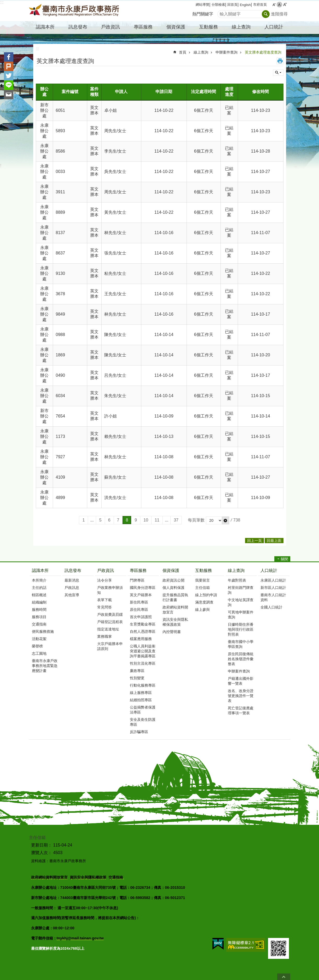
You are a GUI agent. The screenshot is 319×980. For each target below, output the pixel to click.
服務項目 (39, 617)
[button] (225, 520)
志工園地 (39, 653)
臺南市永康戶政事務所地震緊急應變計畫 (45, 666)
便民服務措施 (43, 631)
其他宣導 (72, 595)
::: (2, 2)
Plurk (9, 66)
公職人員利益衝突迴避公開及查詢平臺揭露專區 (143, 651)
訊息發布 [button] (78, 27)
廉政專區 (137, 671)
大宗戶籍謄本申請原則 (110, 646)
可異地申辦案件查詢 (241, 615)
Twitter (9, 76)
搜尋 (222, 13)
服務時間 (39, 610)
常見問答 (105, 607)
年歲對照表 (237, 580)
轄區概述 (39, 595)
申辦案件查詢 (227, 52)
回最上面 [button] (274, 541)
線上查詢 (201, 52)
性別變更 (137, 678)
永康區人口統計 (273, 580)
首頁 (183, 52)
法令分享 (105, 580)
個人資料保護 (173, 588)
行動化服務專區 (143, 685)
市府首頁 (260, 5)
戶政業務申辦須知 (110, 590)
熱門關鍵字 (203, 14)
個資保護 (171, 570)
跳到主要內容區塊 (3, 3)
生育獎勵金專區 (143, 624)
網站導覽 (202, 5)
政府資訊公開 (173, 580)
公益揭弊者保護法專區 (143, 710)
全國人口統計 (271, 607)
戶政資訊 (106, 570)
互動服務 (204, 570)
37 (176, 520)
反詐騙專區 (139, 732)
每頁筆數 (196, 520)
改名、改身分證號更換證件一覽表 (241, 696)
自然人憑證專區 (143, 631)
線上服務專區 (141, 693)
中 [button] (279, 5)
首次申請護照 (141, 617)
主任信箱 (202, 588)
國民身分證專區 (143, 588)
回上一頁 (254, 541)
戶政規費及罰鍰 (110, 614)
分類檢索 (218, 5)
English (245, 5)
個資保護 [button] (176, 27)
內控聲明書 (172, 632)
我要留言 (202, 580)
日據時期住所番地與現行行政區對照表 (241, 629)
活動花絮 (39, 639)
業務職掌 (105, 636)
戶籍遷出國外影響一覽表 (241, 681)
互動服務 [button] (208, 27)
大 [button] (285, 5)
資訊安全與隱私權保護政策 (175, 622)
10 (146, 520)
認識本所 (40, 570)
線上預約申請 (206, 595)
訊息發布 (73, 570)
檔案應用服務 (141, 639)
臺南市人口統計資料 (273, 597)
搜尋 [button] (266, 14)
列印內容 (280, 61)
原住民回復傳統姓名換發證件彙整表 (241, 659)
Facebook (9, 57)
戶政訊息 (72, 588)
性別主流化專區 (143, 663)
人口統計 (269, 570)
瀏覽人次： (42, 853)
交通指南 (39, 624)
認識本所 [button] (45, 27)
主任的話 (39, 588)
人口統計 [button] (274, 27)
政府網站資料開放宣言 (175, 610)
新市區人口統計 (273, 588)
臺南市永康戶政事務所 (75, 11)
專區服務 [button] (143, 27)
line (9, 85)
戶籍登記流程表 (110, 622)
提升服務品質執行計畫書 (175, 597)
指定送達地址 (108, 629)
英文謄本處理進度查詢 (263, 52)
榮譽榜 (37, 646)
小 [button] (274, 5)
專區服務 (138, 570)
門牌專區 (137, 580)
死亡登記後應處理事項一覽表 (241, 711)
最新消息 (72, 580)
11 (157, 520)
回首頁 (232, 5)
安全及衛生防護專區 (143, 722)
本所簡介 (39, 580)
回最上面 (284, 977)
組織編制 (39, 602)
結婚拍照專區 (141, 700)
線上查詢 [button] (241, 27)
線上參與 (202, 610)
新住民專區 (139, 602)
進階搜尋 (279, 14)
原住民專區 (139, 610)
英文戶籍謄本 (141, 595)
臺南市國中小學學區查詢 (241, 644)
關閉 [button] (285, 559)
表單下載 (105, 600)
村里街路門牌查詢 (241, 590)
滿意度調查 (204, 602)
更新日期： (42, 845)
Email (9, 95)
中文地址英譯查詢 (241, 602)
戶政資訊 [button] (111, 27)
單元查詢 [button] (278, 73)
